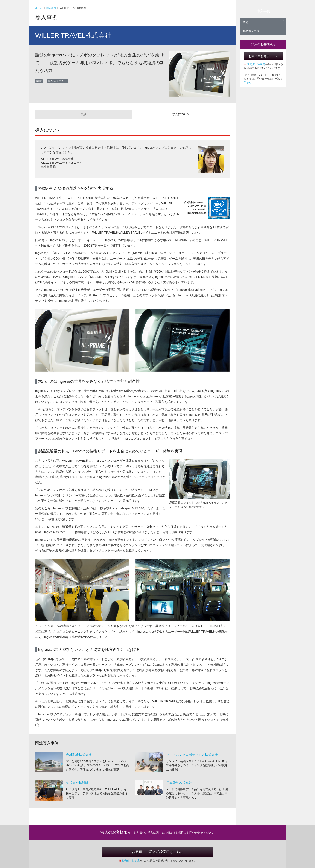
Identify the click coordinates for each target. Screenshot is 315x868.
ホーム (39, 8)
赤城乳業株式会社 (79, 755)
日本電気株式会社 (179, 783)
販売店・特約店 (256, 64)
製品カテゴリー (263, 31)
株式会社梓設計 (77, 783)
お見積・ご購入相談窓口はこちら (158, 852)
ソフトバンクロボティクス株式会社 (192, 755)
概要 (84, 114)
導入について (181, 114)
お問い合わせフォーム (263, 56)
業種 (263, 22)
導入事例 (51, 8)
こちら (248, 82)
